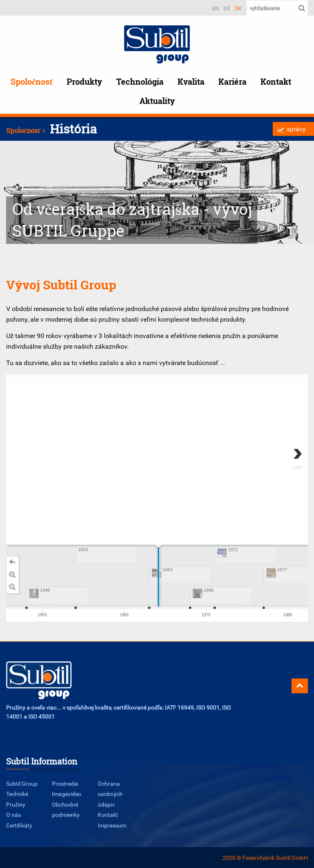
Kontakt (276, 82)
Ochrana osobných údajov (110, 794)
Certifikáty (19, 825)
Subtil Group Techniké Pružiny (22, 794)
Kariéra (232, 82)
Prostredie (65, 783)
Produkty (84, 82)
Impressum (112, 825)
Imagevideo (67, 794)
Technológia (140, 82)
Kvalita (191, 82)
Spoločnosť (31, 82)
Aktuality (157, 101)
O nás (13, 815)
